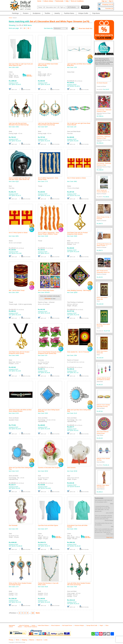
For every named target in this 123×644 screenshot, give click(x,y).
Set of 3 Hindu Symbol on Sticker (77, 178)
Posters (26, 13)
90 (28, 28)
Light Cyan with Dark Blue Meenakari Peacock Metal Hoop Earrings (48, 124)
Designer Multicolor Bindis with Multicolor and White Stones (104, 380)
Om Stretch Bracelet (102, 83)
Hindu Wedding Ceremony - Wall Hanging (79, 290)
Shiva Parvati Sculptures (31, 627)
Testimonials (59, 1)
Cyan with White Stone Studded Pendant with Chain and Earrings (79, 584)
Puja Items (96, 13)
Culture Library (48, 1)
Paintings (15, 13)
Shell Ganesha (71, 468)
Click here (48, 299)
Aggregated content (12, 626)
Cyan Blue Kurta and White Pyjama (48, 525)
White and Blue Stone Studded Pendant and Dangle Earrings (20, 584)
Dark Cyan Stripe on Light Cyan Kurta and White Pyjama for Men (21, 65)
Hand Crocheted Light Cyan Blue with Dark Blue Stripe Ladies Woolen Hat (19, 179)
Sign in (111, 1)
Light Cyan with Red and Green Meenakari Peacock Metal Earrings (19, 124)
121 (33, 613)
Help (67, 1)
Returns (32, 640)
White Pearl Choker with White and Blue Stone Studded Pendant (20, 411)
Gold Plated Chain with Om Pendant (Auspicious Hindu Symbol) (77, 233)
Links (46, 640)
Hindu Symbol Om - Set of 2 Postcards (78, 352)
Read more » (110, 537)
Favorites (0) (109, 8)
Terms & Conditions (77, 1)
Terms (18, 640)
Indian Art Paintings (24, 625)
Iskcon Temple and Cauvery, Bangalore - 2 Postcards (103, 192)
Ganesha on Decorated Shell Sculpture (49, 468)
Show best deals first (85, 28)
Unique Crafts (83, 13)
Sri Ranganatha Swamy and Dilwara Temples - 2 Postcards (104, 246)
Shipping (24, 640)
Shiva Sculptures (56, 625)
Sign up (104, 1)
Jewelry (33, 625)
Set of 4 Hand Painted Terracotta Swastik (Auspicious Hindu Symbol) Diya (50, 353)
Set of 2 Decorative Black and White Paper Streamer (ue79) (60, 21)
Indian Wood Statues (43, 625)
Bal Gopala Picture (67, 625)
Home (39, 1)
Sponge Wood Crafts (92, 625)
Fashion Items (69, 13)
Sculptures (36, 13)
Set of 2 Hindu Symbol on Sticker (18, 233)
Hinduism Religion (79, 625)
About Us (39, 640)
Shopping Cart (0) (108, 4)
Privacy (11, 640)
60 (25, 28)
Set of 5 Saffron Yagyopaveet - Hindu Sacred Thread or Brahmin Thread (48, 233)
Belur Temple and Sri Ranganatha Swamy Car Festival (103, 272)
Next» (38, 613)
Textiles (47, 13)
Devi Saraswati (13, 525)
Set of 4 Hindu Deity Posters (46, 290)
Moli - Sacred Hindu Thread (17, 290)
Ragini (101, 625)
